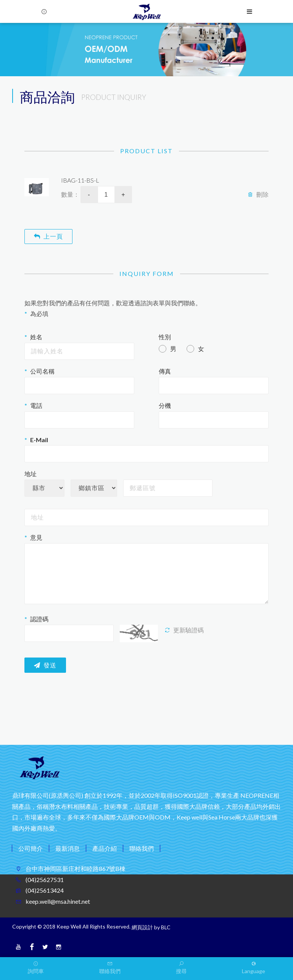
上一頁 (48, 236)
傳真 (165, 371)
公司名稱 (42, 371)
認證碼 (39, 619)
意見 (36, 537)
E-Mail (39, 440)
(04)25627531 (44, 880)
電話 (36, 405)
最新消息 (68, 848)
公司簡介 (31, 848)
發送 (45, 665)
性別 (165, 337)
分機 (165, 405)
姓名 (36, 337)
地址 (31, 474)
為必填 (39, 314)
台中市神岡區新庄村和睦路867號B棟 (75, 869)
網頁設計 (142, 927)
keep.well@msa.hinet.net (57, 901)
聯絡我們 (142, 848)
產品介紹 (105, 848)
